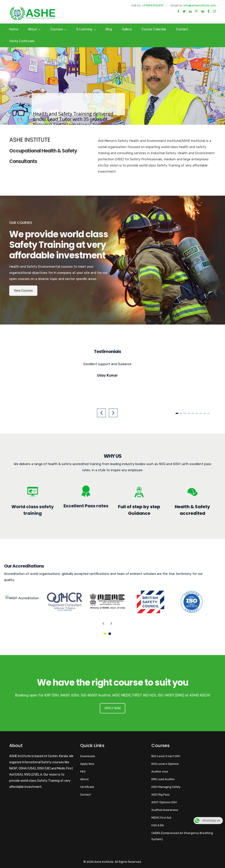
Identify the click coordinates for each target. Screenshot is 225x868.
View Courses (23, 297)
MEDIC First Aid (161, 818)
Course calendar (154, 29)
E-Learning (84, 29)
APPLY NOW (112, 714)
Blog (109, 29)
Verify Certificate (22, 41)
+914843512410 (153, 5)
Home (14, 29)
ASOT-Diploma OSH (164, 802)
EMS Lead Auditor (163, 779)
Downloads (88, 756)
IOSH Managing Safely (166, 787)
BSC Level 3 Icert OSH (166, 756)
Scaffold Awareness (165, 810)
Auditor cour (160, 771)
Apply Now (87, 764)
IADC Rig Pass (161, 795)
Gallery (127, 29)
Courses (57, 29)
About (32, 29)
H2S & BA (158, 825)
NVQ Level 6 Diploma (165, 764)
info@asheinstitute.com (200, 5)
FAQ (83, 771)
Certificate (87, 787)
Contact (182, 29)
